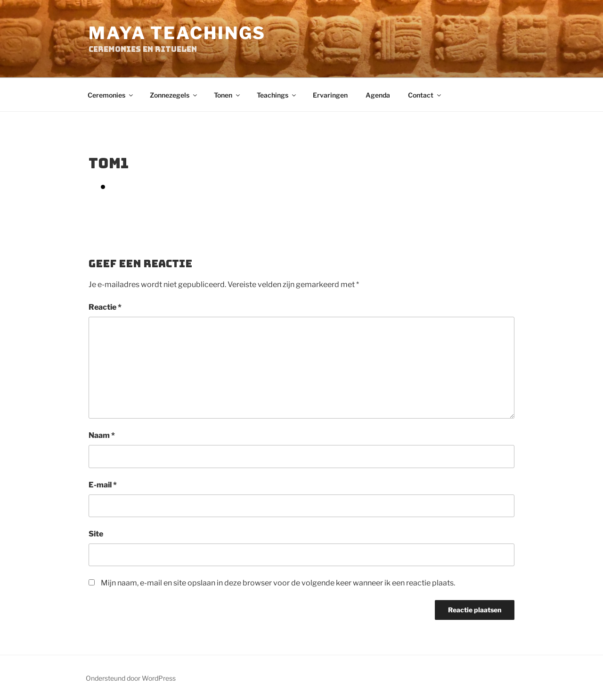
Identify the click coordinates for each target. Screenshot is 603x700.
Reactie (105, 307)
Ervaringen (330, 95)
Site (96, 534)
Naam (102, 435)
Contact (425, 95)
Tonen (228, 95)
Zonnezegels (174, 95)
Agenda (378, 95)
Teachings (277, 95)
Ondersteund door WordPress (131, 678)
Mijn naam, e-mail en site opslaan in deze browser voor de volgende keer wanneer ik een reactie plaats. (278, 583)
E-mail (103, 485)
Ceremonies (111, 95)
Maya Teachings (177, 33)
